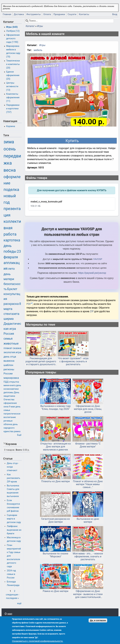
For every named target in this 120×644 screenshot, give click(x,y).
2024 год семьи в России (11, 574)
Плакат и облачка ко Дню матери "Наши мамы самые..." (88, 484)
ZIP (92, 311)
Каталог (30, 26)
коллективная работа (12, 228)
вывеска (9, 361)
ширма (9, 319)
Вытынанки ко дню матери (88, 520)
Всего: (19, 450)
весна (10, 170)
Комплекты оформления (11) (13, 98)
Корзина (11, 126)
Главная (7, 14)
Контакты (84, 14)
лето (11, 269)
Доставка (19, 14)
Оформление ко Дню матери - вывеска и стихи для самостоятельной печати (88, 594)
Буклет (12, 289)
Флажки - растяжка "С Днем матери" (88, 445)
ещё (19, 603)
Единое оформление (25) (13, 75)
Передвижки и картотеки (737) (13, 109)
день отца (10, 357)
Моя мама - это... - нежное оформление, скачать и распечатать (88, 556)
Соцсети (72, 14)
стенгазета (11, 314)
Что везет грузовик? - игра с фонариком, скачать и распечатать (73, 361)
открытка (14, 382)
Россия (9, 334)
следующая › (12, 595)
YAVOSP (98, 259)
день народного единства (11, 428)
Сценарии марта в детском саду (14, 519)
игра (18, 352)
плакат (8, 348)
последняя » (12, 598)
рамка (17, 431)
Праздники (59, 14)
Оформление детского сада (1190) (13, 39)
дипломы (8, 393)
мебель (38, 50)
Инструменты (34, 14)
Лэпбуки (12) (13, 31)
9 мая (12, 407)
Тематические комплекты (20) (13, 64)
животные (11, 343)
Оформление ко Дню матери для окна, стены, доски (88, 409)
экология (9, 352)
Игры (40, 26)
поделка (11, 190)
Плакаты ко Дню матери (56, 481)
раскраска (11, 304)
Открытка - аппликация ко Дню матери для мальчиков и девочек (55, 447)
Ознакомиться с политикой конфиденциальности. (38, 641)
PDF (29, 304)
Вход (115, 14)
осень (10, 149)
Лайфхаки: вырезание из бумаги (14, 530)
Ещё (19, 435)
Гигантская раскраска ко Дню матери (55, 520)
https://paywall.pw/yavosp (92, 273)
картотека (12, 240)
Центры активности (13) (12, 86)
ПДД (6, 382)
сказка (17, 348)
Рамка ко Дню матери (55, 591)
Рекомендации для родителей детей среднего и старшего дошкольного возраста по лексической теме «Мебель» (41, 361)
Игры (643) (12, 27)
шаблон (8, 365)
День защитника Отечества (11, 396)
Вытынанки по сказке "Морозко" (56, 555)
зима (9, 142)
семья (8, 339)
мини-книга (10, 385)
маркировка (11, 378)
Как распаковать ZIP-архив (14, 478)
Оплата (47, 14)
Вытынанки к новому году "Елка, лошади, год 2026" (56, 408)
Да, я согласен (98, 620)
